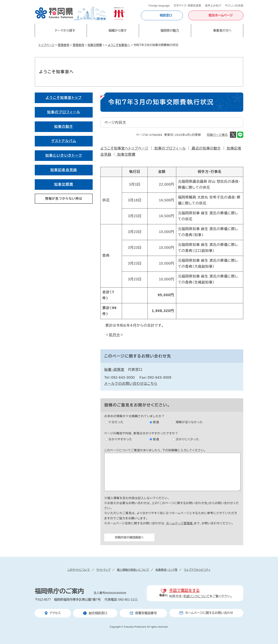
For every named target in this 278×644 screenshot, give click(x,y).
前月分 (115, 335)
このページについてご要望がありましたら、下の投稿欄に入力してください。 (155, 450)
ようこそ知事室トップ (64, 98)
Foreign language (159, 6)
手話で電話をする (184, 590)
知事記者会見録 (64, 170)
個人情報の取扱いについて (133, 570)
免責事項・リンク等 (166, 570)
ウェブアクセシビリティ (197, 570)
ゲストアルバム (64, 141)
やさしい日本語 (234, 6)
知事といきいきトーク (64, 156)
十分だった (116, 422)
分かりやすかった (120, 439)
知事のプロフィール (170, 148)
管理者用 (64, 45)
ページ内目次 (115, 123)
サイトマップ (103, 570)
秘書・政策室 (114, 370)
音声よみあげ (213, 6)
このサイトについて (79, 570)
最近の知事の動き (206, 148)
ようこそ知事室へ (119, 45)
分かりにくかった (188, 439)
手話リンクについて (196, 596)
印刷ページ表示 (217, 135)
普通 (156, 422)
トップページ (47, 45)
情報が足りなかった (189, 422)
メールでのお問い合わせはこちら (131, 384)
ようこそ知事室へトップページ (124, 148)
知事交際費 (95, 45)
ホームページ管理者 (180, 523)
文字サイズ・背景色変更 (187, 6)
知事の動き (64, 127)
